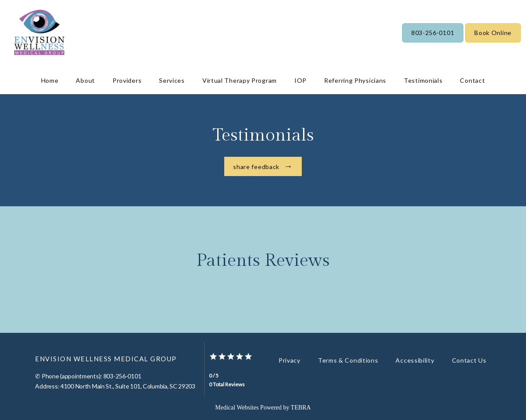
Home (50, 80)
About (85, 80)
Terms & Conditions (348, 360)
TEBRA (301, 408)
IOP (300, 80)
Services (172, 80)
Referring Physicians (355, 80)
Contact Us (469, 360)
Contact (472, 80)
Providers (127, 80)
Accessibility (415, 360)
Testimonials (423, 80)
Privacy (289, 360)
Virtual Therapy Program (240, 80)
